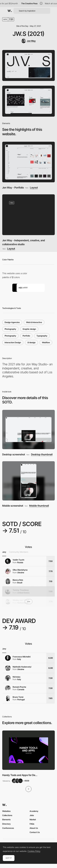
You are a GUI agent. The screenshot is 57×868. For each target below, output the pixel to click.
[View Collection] (28, 750)
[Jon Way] (28, 41)
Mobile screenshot (13, 506)
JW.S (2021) (28, 34)
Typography (42, 336)
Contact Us (35, 832)
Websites (6, 811)
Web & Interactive (34, 322)
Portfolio (26, 336)
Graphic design (29, 329)
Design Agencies (12, 322)
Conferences (8, 828)
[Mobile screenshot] (28, 481)
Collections (7, 815)
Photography (10, 329)
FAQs (32, 824)
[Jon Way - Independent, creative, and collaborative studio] (28, 215)
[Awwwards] (10, 11)
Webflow (46, 342)
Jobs (32, 815)
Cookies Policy (34, 851)
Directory (6, 824)
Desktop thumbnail (42, 455)
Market (33, 819)
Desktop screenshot (14, 454)
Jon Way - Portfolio (13, 188)
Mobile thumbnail (39, 506)
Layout (34, 188)
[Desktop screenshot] (28, 430)
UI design (31, 342)
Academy (34, 811)
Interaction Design (13, 342)
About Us (34, 828)
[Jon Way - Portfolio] (28, 162)
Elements (6, 819)
